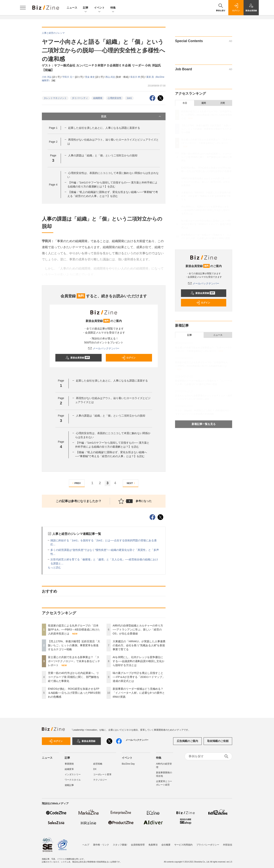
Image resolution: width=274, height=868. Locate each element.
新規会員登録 (78, 358)
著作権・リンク (101, 845)
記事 (86, 8)
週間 (204, 103)
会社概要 (166, 845)
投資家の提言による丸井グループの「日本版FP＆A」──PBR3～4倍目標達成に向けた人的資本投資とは (74, 630)
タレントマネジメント (55, 98)
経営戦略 (98, 764)
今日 (185, 103)
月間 (222, 103)
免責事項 (153, 845)
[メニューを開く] (23, 8)
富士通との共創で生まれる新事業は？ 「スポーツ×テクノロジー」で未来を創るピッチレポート (74, 661)
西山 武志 (111, 77)
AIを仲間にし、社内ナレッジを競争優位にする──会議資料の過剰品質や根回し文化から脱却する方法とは (139, 661)
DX (95, 769)
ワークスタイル (73, 780)
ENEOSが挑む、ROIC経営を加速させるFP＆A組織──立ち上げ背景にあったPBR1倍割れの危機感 (74, 693)
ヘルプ (86, 845)
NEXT (131, 483)
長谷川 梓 (136, 77)
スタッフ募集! (120, 845)
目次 (131, 116)
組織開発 (98, 98)
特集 (113, 8)
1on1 (129, 98)
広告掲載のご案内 (187, 741)
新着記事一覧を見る (204, 424)
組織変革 (69, 769)
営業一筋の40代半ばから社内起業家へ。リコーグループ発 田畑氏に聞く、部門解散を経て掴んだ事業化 (74, 677)
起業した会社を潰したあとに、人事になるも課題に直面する (104, 128)
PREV (76, 483)
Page (53, 128)
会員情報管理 (138, 845)
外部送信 (228, 845)
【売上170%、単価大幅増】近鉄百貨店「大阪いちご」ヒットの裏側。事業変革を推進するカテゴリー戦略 (74, 645)
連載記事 (69, 785)
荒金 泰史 (90, 77)
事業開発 (69, 764)
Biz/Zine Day (128, 764)
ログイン (128, 358)
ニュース (72, 8)
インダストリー (73, 774)
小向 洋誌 (47, 77)
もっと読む (54, 567)
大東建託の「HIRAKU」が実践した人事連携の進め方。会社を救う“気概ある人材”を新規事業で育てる (139, 645)
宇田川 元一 (69, 77)
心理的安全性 (115, 98)
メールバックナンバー (104, 348)
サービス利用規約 (183, 845)
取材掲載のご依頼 (218, 741)
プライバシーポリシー (208, 845)
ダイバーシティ (80, 98)
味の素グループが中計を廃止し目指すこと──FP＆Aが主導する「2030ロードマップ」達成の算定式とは (139, 677)
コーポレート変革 (102, 774)
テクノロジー (100, 780)
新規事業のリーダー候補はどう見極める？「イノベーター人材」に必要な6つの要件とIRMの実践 (139, 693)
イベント (99, 8)
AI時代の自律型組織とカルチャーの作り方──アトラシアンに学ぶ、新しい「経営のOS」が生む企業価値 (138, 630)
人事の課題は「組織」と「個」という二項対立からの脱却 (103, 155)
